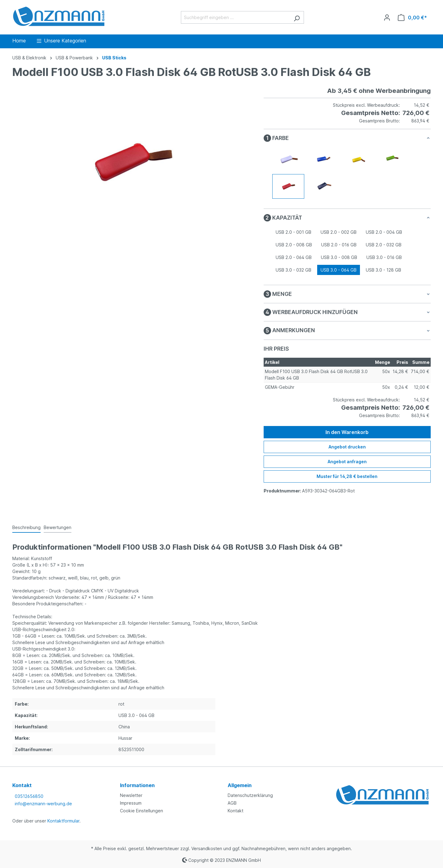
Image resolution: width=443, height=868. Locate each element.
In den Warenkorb (347, 432)
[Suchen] (297, 17)
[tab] (26, 528)
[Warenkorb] (412, 18)
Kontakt (235, 811)
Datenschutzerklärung (250, 795)
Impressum (131, 803)
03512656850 (29, 796)
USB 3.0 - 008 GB (339, 257)
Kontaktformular (63, 821)
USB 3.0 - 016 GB (384, 257)
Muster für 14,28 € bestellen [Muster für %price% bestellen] (347, 476)
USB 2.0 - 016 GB (339, 245)
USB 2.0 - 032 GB (384, 245)
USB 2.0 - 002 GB (339, 232)
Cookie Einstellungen (142, 811)
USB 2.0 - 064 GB (294, 257)
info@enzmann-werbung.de (43, 804)
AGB (232, 803)
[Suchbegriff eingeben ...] (235, 17)
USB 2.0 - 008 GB (294, 245)
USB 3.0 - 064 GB (339, 270)
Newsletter (131, 795)
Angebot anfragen (347, 462)
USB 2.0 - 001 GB (293, 232)
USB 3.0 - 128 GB (383, 270)
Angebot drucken (347, 447)
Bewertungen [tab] (58, 527)
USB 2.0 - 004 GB (384, 232)
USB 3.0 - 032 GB (293, 270)
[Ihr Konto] (387, 18)
